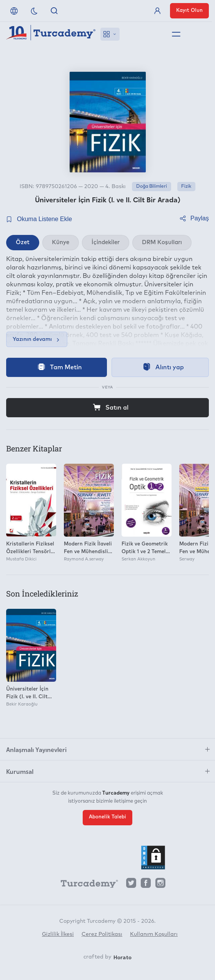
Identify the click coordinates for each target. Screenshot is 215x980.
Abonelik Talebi (107, 817)
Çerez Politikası (102, 934)
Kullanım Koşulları (154, 934)
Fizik (186, 187)
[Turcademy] (86, 885)
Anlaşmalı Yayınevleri (36, 749)
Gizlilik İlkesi (58, 934)
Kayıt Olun (189, 11)
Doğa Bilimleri (152, 187)
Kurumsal (20, 771)
